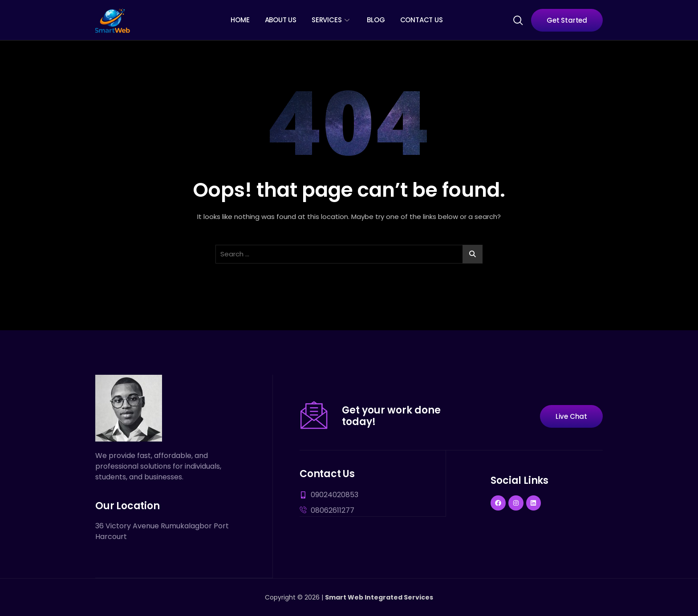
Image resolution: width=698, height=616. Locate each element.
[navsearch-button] (518, 20)
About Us (281, 20)
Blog (376, 20)
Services (330, 20)
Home (240, 20)
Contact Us (422, 20)
